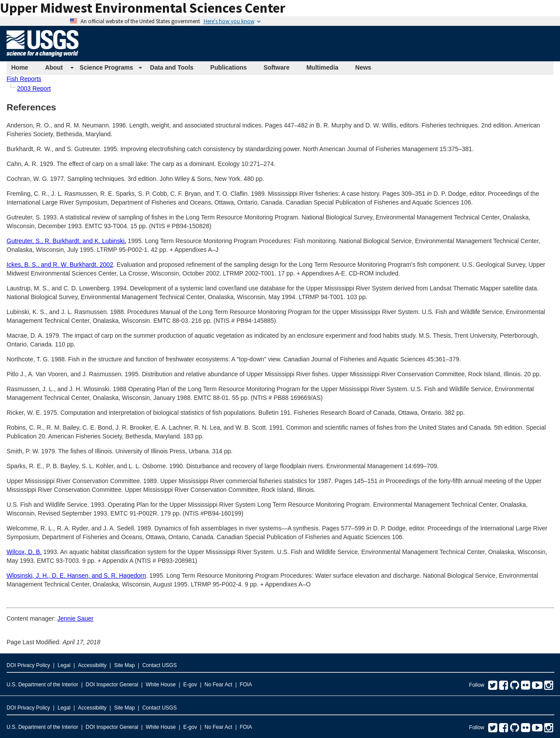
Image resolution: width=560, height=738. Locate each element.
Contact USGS (160, 665)
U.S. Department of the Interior (42, 685)
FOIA (246, 685)
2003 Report (34, 88)
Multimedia (322, 67)
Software (276, 67)
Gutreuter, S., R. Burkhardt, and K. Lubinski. (66, 241)
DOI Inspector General (112, 685)
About (54, 67)
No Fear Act (218, 685)
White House (161, 685)
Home (20, 67)
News (363, 67)
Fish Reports (24, 79)
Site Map (124, 665)
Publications (228, 67)
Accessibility (92, 665)
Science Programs (106, 67)
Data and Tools (172, 67)
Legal (64, 665)
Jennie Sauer (76, 618)
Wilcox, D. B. (24, 552)
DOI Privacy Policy (28, 665)
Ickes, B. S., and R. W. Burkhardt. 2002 (60, 265)
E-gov (190, 685)
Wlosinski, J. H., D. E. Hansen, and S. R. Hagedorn (76, 576)
